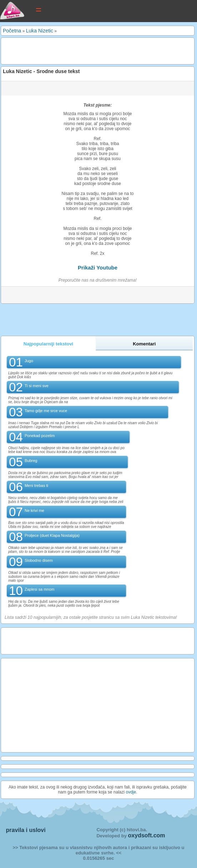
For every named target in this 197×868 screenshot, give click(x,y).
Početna (12, 31)
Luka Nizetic (40, 31)
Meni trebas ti (36, 486)
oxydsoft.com (147, 835)
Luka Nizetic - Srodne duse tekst (41, 71)
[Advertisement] (86, 50)
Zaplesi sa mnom (40, 589)
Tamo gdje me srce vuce (46, 411)
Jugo (29, 361)
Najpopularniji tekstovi (48, 344)
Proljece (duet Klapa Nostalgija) (52, 535)
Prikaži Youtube (98, 268)
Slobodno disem (39, 560)
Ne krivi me (34, 510)
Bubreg (31, 461)
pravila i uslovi (26, 830)
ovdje (131, 792)
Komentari (144, 344)
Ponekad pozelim (40, 436)
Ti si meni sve (37, 386)
